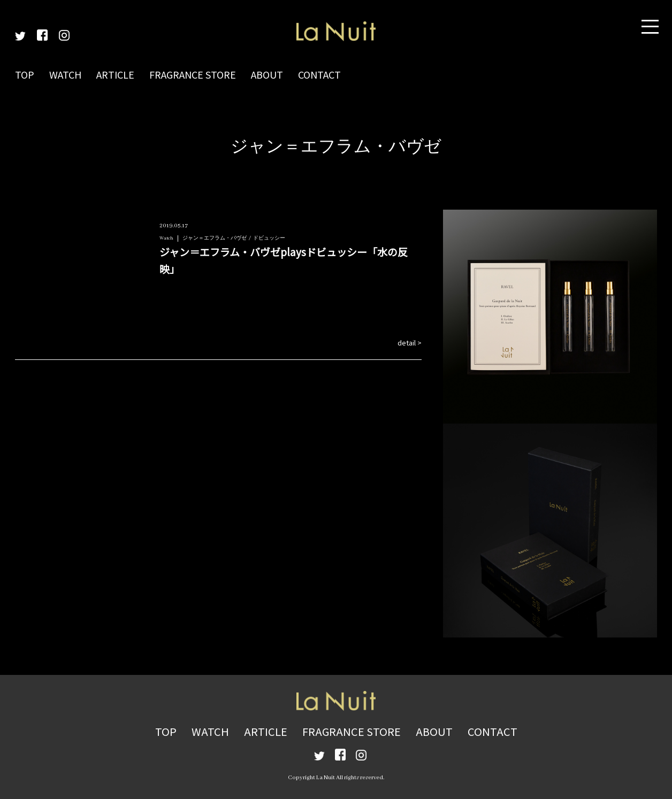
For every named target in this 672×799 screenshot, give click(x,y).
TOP (25, 74)
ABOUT (267, 74)
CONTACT (319, 74)
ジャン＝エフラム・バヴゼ (215, 238)
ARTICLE (115, 74)
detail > (410, 343)
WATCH (65, 74)
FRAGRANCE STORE (193, 74)
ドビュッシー (269, 238)
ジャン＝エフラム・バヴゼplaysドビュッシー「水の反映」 (284, 260)
